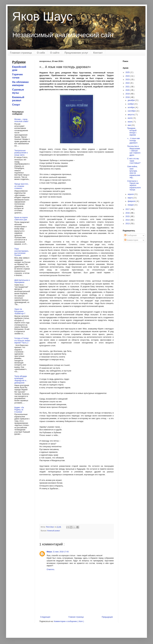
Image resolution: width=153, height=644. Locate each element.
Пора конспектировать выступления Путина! (21, 252)
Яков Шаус (42, 16)
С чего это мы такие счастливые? (134, 161)
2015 (128, 216)
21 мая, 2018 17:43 (61, 552)
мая (130, 125)
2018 (128, 97)
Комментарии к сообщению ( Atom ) (69, 621)
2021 (128, 87)
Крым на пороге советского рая (21, 219)
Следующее (45, 617)
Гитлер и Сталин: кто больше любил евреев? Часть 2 (22, 341)
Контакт (98, 53)
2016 (128, 213)
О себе (41, 53)
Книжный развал (54, 531)
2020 (128, 90)
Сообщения (130, 235)
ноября (131, 104)
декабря (131, 100)
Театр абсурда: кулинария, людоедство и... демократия (21, 380)
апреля (131, 194)
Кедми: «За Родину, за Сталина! (19, 410)
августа (131, 115)
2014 (128, 220)
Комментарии (131, 240)
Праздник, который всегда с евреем (132, 132)
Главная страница (21, 53)
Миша (49, 552)
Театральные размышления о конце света (21, 153)
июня (130, 122)
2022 (128, 83)
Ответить (51, 569)
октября (131, 107)
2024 (128, 76)
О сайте (55, 53)
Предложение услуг (76, 53)
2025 (128, 72)
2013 (128, 224)
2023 (128, 80)
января (131, 205)
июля (130, 118)
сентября (132, 111)
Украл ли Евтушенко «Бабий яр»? (20, 311)
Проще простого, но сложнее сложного (22, 186)
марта (131, 198)
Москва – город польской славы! (21, 120)
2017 (128, 209)
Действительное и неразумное (22, 281)
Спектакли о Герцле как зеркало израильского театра (134, 185)
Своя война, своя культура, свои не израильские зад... (134, 172)
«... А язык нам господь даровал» (133, 141)
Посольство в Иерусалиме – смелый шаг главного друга (134, 151)
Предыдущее (107, 617)
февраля (132, 201)
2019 (128, 94)
